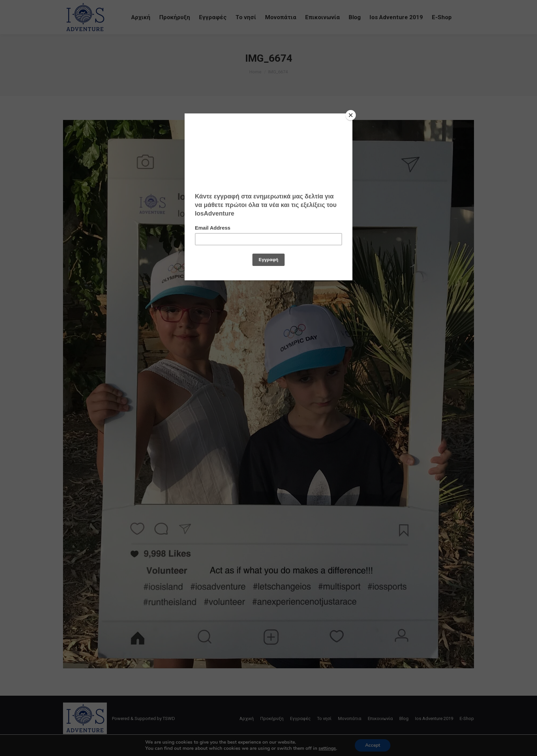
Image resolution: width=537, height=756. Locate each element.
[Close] (351, 115)
